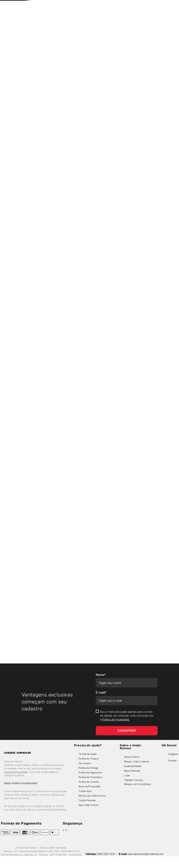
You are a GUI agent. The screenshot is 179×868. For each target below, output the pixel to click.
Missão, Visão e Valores (137, 761)
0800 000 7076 (106, 854)
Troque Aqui (85, 791)
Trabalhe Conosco (134, 780)
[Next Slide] (118, 4)
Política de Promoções (90, 777)
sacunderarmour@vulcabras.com (146, 854)
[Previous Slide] (61, 4)
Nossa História (132, 757)
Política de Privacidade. (116, 719)
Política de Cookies (89, 782)
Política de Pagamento (90, 772)
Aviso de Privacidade (89, 786)
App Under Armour (89, 805)
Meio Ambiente (132, 771)
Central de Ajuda (87, 754)
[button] (145, 12)
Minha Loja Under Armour (92, 796)
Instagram (173, 754)
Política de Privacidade (16, 772)
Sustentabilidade (133, 766)
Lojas (127, 775)
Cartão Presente (87, 800)
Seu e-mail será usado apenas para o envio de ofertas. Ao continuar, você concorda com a (127, 716)
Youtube (172, 761)
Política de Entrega (88, 768)
